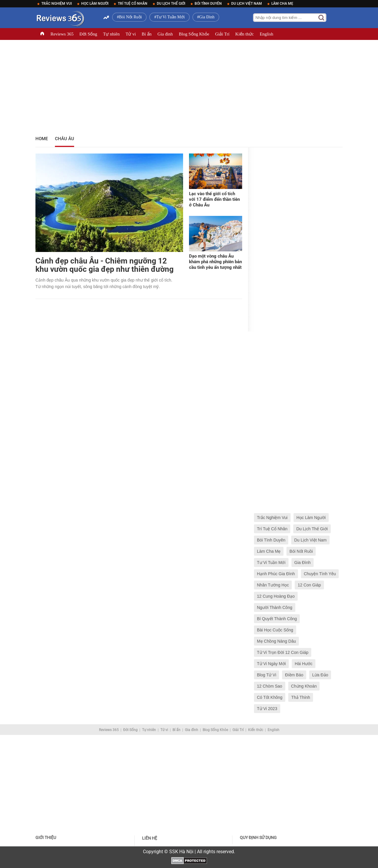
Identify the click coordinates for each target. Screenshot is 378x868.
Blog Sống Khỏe (194, 34)
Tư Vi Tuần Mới (170, 17)
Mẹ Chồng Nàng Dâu (276, 641)
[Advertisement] (189, 86)
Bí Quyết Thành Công (277, 619)
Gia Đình (207, 17)
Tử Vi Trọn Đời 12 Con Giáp (283, 652)
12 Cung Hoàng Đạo (276, 596)
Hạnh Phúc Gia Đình (276, 574)
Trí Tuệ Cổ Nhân (133, 4)
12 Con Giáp (309, 585)
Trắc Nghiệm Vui (57, 4)
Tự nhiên (111, 34)
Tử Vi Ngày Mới (271, 664)
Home (42, 139)
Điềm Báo (294, 675)
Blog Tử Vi (267, 675)
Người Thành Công (275, 607)
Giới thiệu (46, 838)
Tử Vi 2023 (267, 709)
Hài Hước (304, 664)
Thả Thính (301, 697)
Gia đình (165, 34)
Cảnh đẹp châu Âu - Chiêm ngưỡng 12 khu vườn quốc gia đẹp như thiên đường (105, 265)
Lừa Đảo (320, 675)
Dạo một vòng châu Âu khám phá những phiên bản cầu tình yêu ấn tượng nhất (215, 262)
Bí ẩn (147, 34)
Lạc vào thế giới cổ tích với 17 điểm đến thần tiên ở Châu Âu (214, 199)
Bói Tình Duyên (208, 4)
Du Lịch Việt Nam (247, 4)
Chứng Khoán (304, 686)
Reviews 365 (62, 34)
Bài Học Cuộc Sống (275, 630)
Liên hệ (150, 838)
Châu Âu (65, 139)
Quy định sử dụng (258, 838)
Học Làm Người (95, 4)
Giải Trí (222, 34)
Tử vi (131, 34)
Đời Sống (88, 34)
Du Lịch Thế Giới (171, 4)
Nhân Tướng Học (273, 585)
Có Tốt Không (270, 697)
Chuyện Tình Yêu (320, 574)
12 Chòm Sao (270, 686)
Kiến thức (245, 34)
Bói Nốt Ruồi (130, 17)
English (266, 34)
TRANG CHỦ (42, 34)
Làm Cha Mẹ (282, 4)
